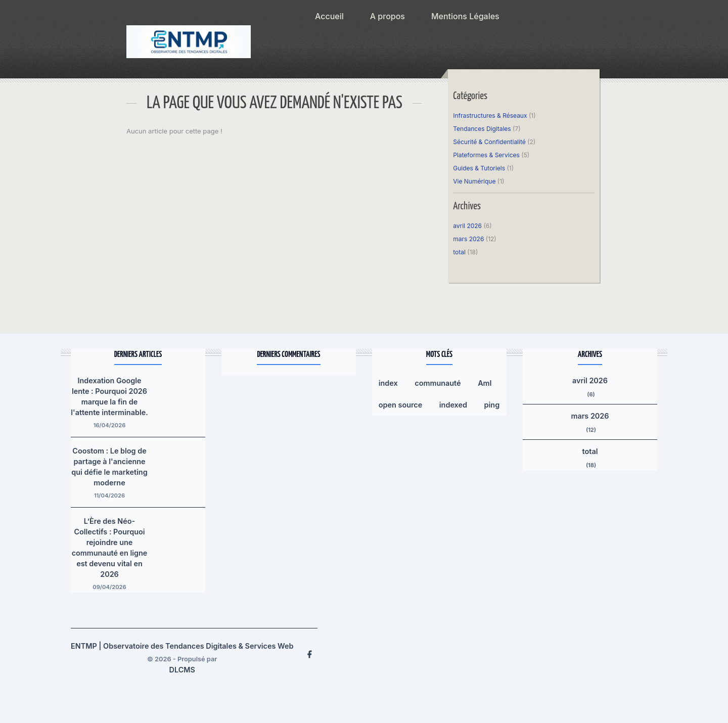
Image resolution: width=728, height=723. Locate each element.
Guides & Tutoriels (479, 168)
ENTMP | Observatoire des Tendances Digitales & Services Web (182, 646)
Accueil (329, 16)
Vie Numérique (474, 181)
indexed (453, 405)
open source (400, 405)
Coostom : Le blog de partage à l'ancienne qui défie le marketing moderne (109, 467)
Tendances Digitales (482, 129)
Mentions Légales (465, 16)
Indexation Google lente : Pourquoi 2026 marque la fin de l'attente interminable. (109, 396)
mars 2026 (468, 239)
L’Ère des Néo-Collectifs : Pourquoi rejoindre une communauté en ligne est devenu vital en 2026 (110, 548)
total (460, 252)
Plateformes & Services (486, 155)
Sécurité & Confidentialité (489, 142)
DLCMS (182, 670)
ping (492, 405)
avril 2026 (467, 226)
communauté (438, 383)
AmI (485, 383)
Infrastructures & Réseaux (490, 116)
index (388, 383)
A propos (388, 16)
